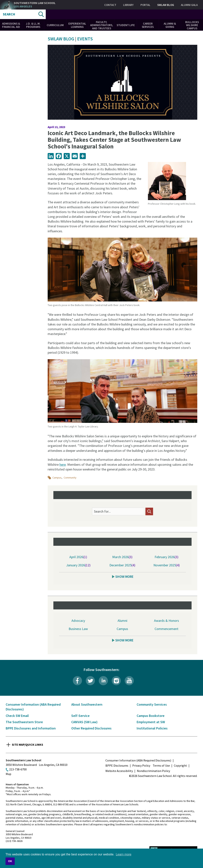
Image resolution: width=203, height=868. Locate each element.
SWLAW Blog (166, 5)
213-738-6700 (18, 769)
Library (128, 5)
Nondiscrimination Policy (153, 771)
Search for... (102, 511)
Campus (57, 478)
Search (9, 14)
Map (8, 774)
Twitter (90, 681)
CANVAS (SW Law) (84, 722)
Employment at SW (151, 722)
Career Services (148, 25)
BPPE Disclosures (117, 765)
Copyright (180, 765)
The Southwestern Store (24, 722)
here (63, 464)
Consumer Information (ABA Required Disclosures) (138, 760)
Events (85, 39)
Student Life (126, 25)
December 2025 (120, 565)
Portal (145, 5)
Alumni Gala (189, 5)
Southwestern (35, 5)
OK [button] (10, 861)
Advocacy (78, 621)
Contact (110, 5)
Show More (124, 577)
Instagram (116, 681)
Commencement (166, 629)
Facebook (77, 681)
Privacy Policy (141, 765)
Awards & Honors (166, 621)
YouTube (129, 681)
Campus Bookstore (151, 716)
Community (70, 478)
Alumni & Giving (170, 25)
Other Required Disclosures (91, 728)
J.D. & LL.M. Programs (33, 25)
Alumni (122, 621)
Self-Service (80, 716)
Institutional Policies (152, 728)
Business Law (78, 629)
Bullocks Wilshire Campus (192, 25)
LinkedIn (103, 681)
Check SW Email (17, 716)
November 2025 (165, 565)
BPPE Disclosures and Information (31, 728)
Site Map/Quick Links (27, 745)
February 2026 (165, 557)
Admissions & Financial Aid (11, 25)
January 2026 (76, 565)
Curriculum (55, 25)
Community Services (152, 704)
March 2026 (120, 557)
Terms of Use (161, 765)
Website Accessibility (119, 771)
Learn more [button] (124, 854)
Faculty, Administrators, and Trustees (102, 25)
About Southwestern (87, 704)
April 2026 (76, 557)
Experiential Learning (77, 25)
